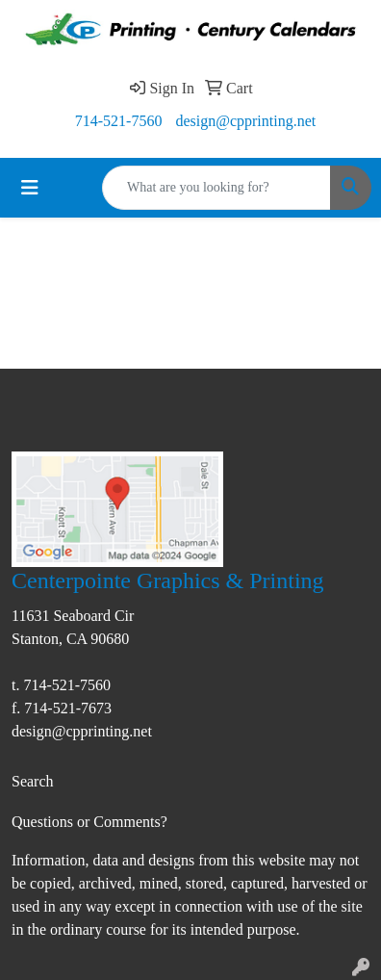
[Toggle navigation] (30, 188)
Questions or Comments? (89, 822)
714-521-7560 (119, 121)
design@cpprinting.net (245, 121)
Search (33, 781)
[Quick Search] (216, 188)
